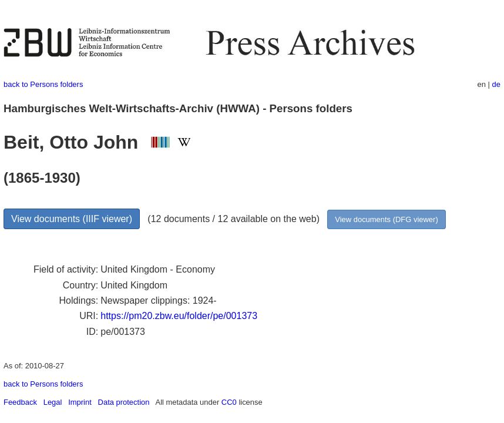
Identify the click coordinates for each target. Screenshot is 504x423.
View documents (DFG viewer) (386, 219)
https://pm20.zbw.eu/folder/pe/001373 (179, 316)
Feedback (20, 402)
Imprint (80, 402)
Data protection (124, 402)
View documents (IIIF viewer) (72, 219)
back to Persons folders (43, 84)
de (496, 84)
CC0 (229, 402)
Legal (53, 402)
